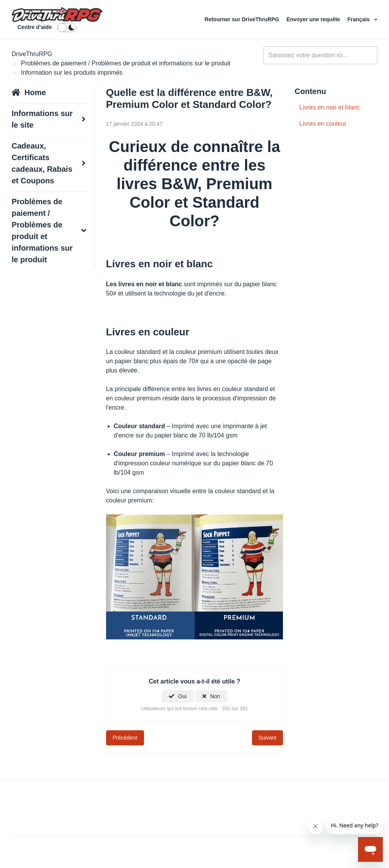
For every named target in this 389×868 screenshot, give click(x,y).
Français (359, 19)
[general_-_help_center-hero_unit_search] (320, 55)
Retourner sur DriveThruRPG (242, 19)
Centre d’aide (35, 27)
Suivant (268, 738)
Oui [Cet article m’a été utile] (182, 696)
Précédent (125, 738)
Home (35, 92)
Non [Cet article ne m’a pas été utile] (215, 696)
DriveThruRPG (32, 54)
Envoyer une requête (314, 19)
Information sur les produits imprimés (72, 73)
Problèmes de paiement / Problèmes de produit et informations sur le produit (126, 63)
